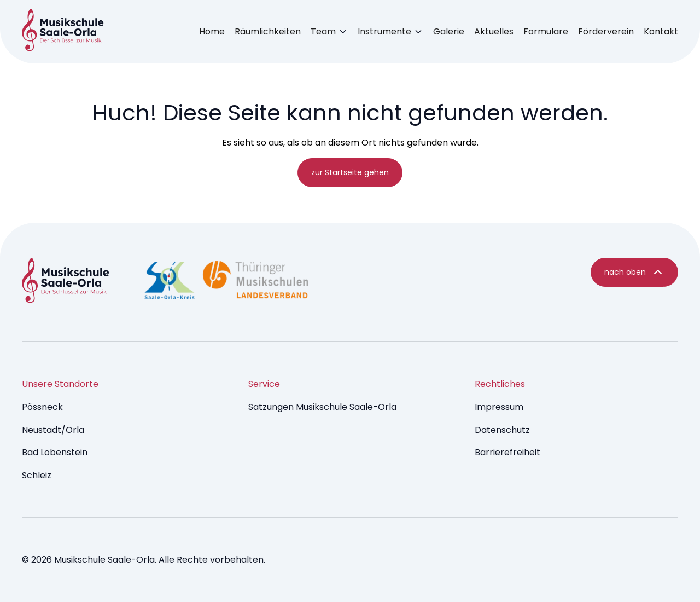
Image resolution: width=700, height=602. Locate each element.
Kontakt (661, 31)
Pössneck (42, 407)
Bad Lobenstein (55, 452)
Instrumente (384, 31)
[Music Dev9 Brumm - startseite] (66, 282)
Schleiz (37, 475)
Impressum (499, 407)
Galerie (449, 31)
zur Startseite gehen (350, 172)
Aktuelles (494, 31)
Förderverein (606, 31)
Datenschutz (502, 430)
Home (212, 31)
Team (323, 31)
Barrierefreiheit (507, 452)
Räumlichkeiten (268, 31)
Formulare (546, 31)
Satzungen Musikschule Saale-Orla (322, 407)
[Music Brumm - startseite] (63, 32)
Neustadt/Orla (53, 430)
